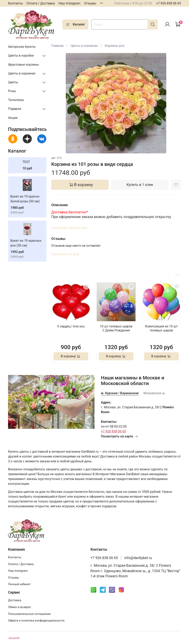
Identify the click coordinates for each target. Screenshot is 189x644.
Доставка (15, 600)
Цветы (13, 82)
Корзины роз (115, 46)
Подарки (15, 109)
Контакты (15, 3)
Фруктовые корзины (24, 65)
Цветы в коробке (21, 56)
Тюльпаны (16, 100)
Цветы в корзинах (84, 46)
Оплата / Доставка (41, 3)
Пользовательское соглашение (29, 614)
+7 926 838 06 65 (168, 3)
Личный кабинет (19, 584)
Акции (13, 118)
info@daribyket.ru (138, 558)
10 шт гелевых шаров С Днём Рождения (116, 328)
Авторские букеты (22, 47)
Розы (12, 91)
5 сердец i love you (71, 326)
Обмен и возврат (20, 607)
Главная (57, 46)
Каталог (75, 24)
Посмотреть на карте (119, 436)
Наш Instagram (69, 3)
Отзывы (90, 3)
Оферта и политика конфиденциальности (36, 621)
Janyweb (14, 638)
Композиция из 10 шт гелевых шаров (161, 328)
